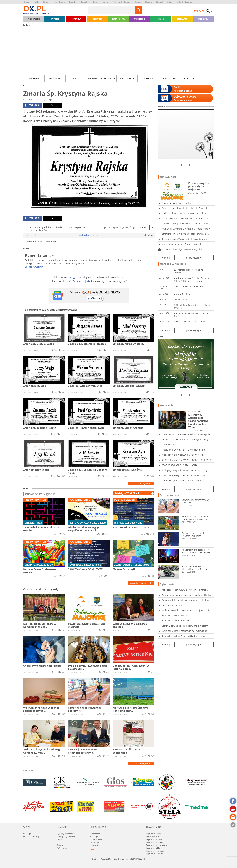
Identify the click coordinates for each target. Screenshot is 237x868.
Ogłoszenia (140, 19)
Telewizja (97, 19)
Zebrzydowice (190, 2)
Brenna (26, 2)
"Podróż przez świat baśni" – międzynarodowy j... (186, 439)
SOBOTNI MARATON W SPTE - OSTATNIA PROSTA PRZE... (186, 460)
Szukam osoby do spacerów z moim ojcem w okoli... (187, 610)
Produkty (60, 839)
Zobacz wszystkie (141, 484)
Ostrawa (138, 2)
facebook (32, 105)
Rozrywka (182, 19)
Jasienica (116, 2)
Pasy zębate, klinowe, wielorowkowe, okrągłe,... (185, 590)
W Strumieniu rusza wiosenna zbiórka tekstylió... (186, 218)
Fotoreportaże (127, 78)
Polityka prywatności (155, 836)
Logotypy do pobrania (66, 834)
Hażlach (96, 2)
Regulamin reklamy (154, 848)
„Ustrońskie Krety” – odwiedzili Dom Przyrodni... (186, 475)
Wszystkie (34, 78)
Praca (161, 19)
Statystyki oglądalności (66, 836)
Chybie (36, 2)
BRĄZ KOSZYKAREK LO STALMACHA (179, 465)
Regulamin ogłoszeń (155, 839)
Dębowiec (73, 2)
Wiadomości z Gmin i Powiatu (102, 78)
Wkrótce (55, 19)
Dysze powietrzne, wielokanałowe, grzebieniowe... (187, 600)
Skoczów (148, 2)
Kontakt (60, 845)
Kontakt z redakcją (31, 836)
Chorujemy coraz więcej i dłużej (178, 203)
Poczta (93, 850)
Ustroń (170, 2)
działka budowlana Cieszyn (175, 621)
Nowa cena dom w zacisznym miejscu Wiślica (184, 631)
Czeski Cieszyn (59, 2)
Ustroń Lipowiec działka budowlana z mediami (185, 626)
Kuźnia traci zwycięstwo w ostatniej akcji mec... (185, 249)
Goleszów (84, 2)
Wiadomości (34, 19)
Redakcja (27, 834)
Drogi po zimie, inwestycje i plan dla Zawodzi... (185, 208)
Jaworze (127, 2)
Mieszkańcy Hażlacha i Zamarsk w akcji (181, 244)
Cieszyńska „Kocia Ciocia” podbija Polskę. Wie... (185, 481)
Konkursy (203, 19)
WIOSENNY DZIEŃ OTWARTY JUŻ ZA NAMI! (183, 455)
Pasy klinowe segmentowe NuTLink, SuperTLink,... (187, 595)
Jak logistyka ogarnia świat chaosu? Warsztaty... (185, 470)
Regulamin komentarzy (156, 842)
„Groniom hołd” (169, 445)
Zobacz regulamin (34, 267)
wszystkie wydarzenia (141, 583)
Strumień (159, 2)
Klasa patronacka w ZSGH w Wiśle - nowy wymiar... (187, 434)
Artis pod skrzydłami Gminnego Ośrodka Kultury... (187, 229)
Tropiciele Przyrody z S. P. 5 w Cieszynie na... (184, 450)
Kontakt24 (76, 19)
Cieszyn (46, 2)
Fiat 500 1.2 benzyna (172, 605)
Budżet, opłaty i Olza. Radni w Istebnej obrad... (185, 213)
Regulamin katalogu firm (156, 845)
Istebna (106, 2)
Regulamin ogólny (154, 834)
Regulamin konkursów (155, 851)
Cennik (59, 842)
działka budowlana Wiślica (175, 615)
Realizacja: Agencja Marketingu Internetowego (118, 859)
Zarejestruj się (81, 281)
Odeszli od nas (169, 78)
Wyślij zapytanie (63, 848)
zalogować (75, 277)
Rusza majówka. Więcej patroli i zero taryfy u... (185, 239)
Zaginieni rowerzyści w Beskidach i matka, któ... (185, 234)
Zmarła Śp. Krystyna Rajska (41, 241)
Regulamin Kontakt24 (155, 854)
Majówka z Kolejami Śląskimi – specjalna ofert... (186, 224)
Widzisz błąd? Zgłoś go (89, 235)
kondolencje (190, 78)
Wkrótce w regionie (40, 494)
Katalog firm (118, 19)
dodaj (127, 493)
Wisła (179, 2)
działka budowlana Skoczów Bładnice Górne (184, 636)
